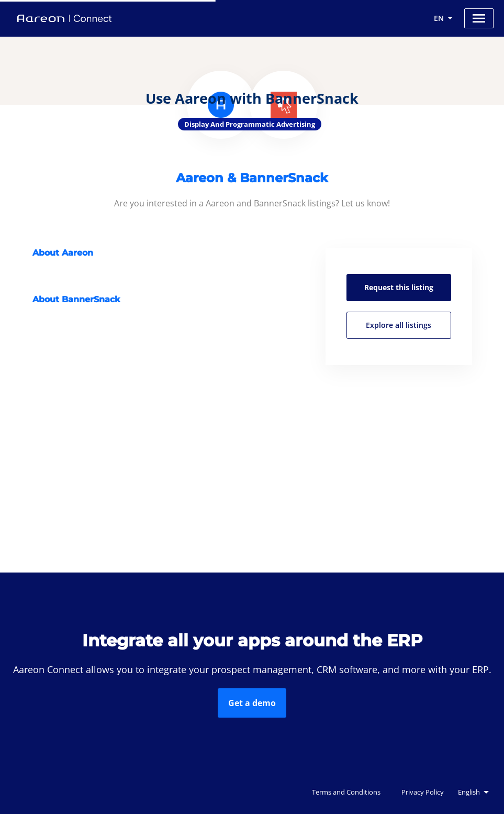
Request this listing (399, 287)
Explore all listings (399, 325)
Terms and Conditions (346, 792)
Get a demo (252, 703)
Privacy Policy (423, 792)
